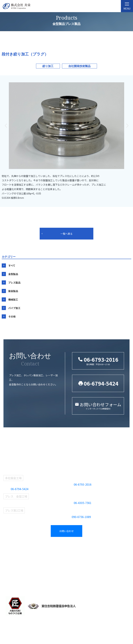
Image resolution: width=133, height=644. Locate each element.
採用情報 (107, 548)
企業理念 (10, 559)
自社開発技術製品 (79, 66)
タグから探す (77, 554)
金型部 (41, 554)
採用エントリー (110, 565)
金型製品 (13, 274)
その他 (12, 316)
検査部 (41, 571)
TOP (8, 548)
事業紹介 (43, 548)
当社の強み (11, 576)
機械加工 (13, 299)
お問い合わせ (66, 531)
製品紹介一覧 (78, 548)
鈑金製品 (13, 291)
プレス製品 (14, 282)
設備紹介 (10, 571)
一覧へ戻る (66, 234)
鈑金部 (41, 565)
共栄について (13, 554)
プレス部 (42, 559)
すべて (12, 266)
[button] (127, 126)
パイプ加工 (14, 308)
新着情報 (106, 554)
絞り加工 (48, 66)
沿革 (7, 565)
